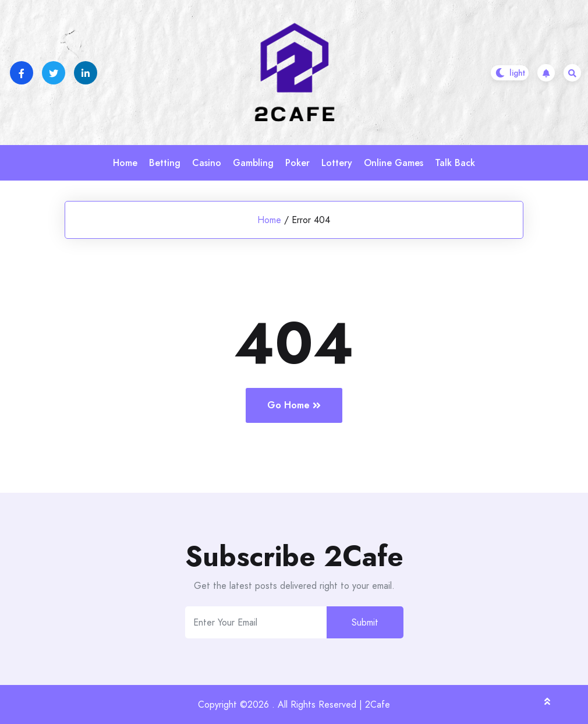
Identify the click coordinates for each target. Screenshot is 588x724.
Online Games (394, 163)
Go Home (294, 405)
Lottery (337, 163)
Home (125, 163)
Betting (165, 163)
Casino (207, 163)
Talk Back (455, 163)
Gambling (253, 163)
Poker (297, 163)
